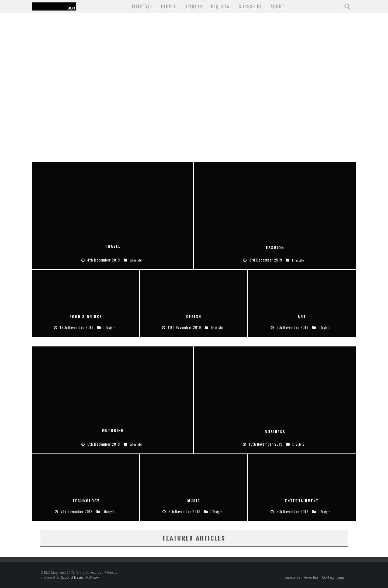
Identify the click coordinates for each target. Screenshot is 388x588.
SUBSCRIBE (250, 6)
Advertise (311, 577)
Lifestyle (142, 6)
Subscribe (293, 577)
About (278, 6)
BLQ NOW (221, 6)
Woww (94, 577)
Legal (341, 577)
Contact (328, 577)
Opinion (193, 6)
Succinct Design (73, 577)
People (169, 6)
